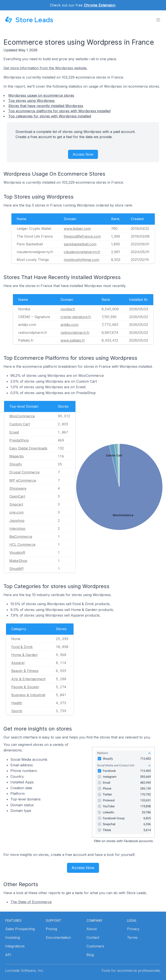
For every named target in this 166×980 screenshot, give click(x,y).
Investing (13, 937)
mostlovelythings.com (81, 260)
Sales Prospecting (20, 929)
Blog (90, 955)
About (92, 929)
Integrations (15, 946)
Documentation (58, 937)
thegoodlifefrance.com (82, 236)
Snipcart (16, 504)
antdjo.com (69, 325)
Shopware (18, 488)
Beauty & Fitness (25, 671)
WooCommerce (22, 416)
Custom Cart (20, 424)
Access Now (83, 154)
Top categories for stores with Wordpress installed (50, 116)
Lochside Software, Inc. (25, 971)
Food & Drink (22, 647)
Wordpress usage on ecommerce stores (41, 95)
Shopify (16, 464)
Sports (17, 711)
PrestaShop (19, 440)
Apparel (18, 663)
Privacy (133, 929)
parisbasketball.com (80, 244)
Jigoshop (17, 521)
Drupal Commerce (24, 472)
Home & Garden (24, 655)
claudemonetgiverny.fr (82, 252)
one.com (16, 512)
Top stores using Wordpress (31, 101)
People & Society (25, 687)
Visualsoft (17, 552)
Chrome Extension (100, 5)
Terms (132, 937)
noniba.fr (68, 309)
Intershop (17, 529)
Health (17, 703)
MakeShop (18, 561)
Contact (93, 937)
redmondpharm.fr (75, 333)
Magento (17, 456)
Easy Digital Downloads (28, 448)
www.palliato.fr (73, 340)
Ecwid (14, 432)
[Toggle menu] (158, 20)
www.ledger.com (77, 229)
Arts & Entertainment (28, 679)
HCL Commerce (22, 544)
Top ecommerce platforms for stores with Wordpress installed (59, 111)
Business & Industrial (28, 695)
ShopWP (17, 569)
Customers (95, 946)
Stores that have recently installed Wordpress (46, 106)
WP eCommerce (23, 480)
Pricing (51, 929)
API (8, 955)
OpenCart (17, 496)
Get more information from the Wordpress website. (45, 68)
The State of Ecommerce (31, 902)
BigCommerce (21, 537)
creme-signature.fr (76, 317)
